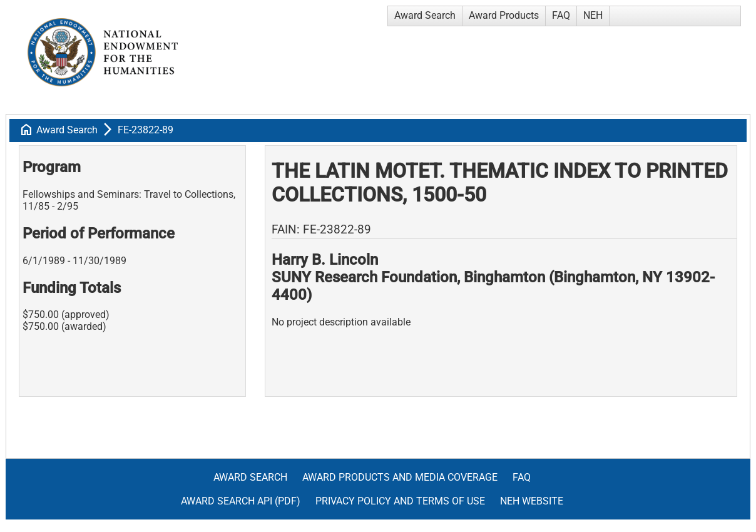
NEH (593, 15)
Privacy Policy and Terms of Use (400, 501)
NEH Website (532, 501)
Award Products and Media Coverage (400, 477)
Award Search (425, 15)
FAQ (561, 15)
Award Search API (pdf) (241, 501)
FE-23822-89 (146, 130)
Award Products (504, 15)
